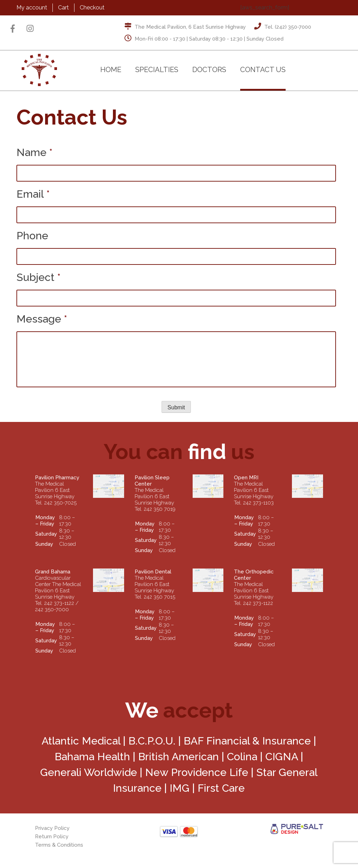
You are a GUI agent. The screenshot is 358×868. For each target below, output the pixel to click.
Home (111, 70)
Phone (32, 236)
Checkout (92, 8)
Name (34, 152)
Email (33, 194)
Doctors (209, 70)
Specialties (157, 70)
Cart (63, 8)
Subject (38, 277)
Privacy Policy (52, 828)
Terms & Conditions (59, 845)
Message (42, 319)
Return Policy (52, 837)
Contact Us (263, 70)
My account (32, 8)
